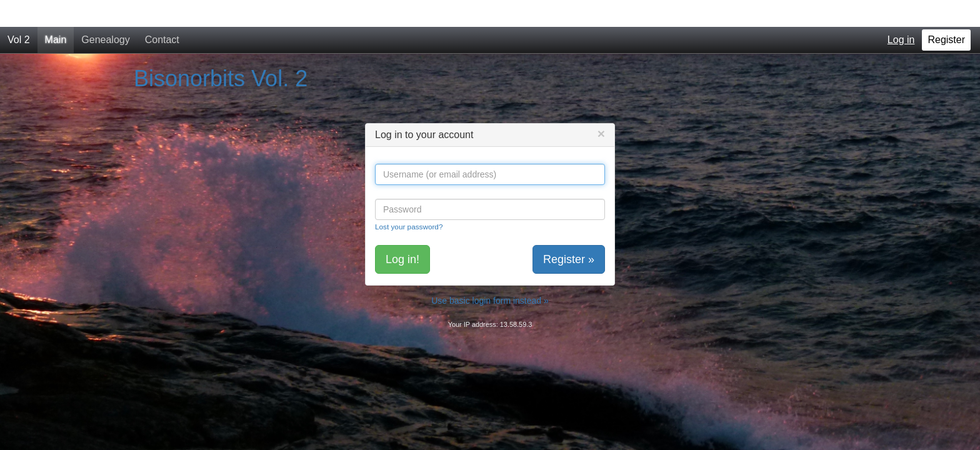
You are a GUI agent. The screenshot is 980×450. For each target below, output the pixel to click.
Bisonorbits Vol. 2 (221, 52)
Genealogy (105, 13)
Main (56, 13)
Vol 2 (19, 13)
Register (946, 13)
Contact (162, 13)
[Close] (601, 107)
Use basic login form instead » (490, 274)
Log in (901, 13)
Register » (569, 232)
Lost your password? (409, 200)
